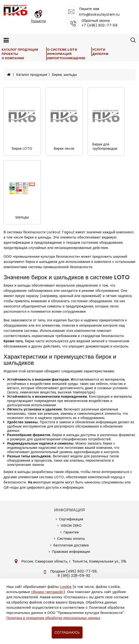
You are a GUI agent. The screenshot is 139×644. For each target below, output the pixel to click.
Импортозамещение (66, 58)
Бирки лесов (64, 149)
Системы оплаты (71, 539)
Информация (59, 54)
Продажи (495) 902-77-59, (74, 571)
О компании (13, 58)
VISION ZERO (71, 526)
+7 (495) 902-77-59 (100, 25)
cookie (66, 587)
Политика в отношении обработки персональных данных (53, 618)
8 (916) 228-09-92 (74, 576)
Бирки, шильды (64, 75)
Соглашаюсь (67, 632)
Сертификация (71, 519)
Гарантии (71, 532)
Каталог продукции (20, 50)
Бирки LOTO (22, 149)
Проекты (10, 54)
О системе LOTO (62, 50)
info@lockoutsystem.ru (100, 14)
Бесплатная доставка (71, 545)
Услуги (99, 50)
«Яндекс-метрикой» (47, 592)
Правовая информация (71, 552)
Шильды (22, 217)
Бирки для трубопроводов (105, 146)
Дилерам (100, 54)
